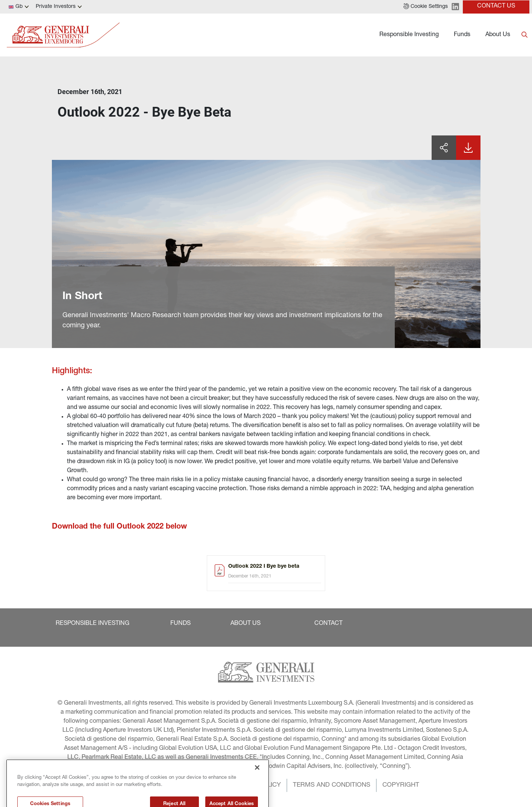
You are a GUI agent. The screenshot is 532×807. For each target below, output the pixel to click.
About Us (498, 35)
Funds (462, 35)
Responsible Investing (409, 35)
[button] (426, 7)
